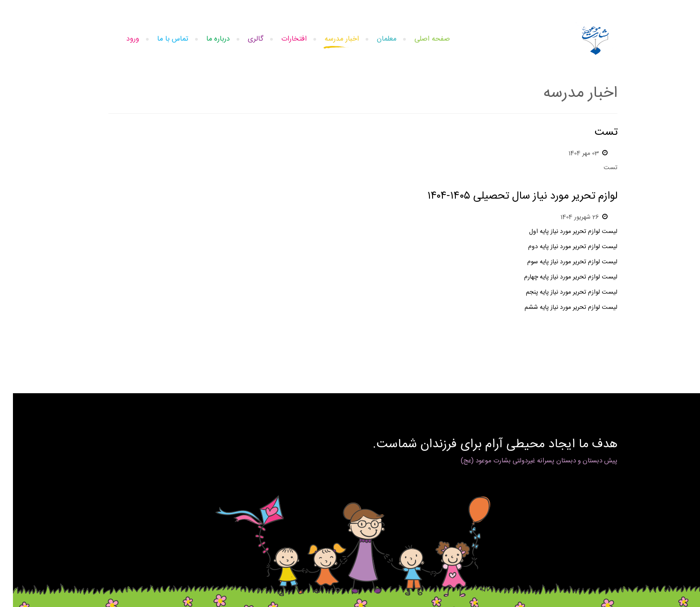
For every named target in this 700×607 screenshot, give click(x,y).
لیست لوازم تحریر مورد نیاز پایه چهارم (558, 277)
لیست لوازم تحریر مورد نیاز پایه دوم (560, 247)
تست (593, 133)
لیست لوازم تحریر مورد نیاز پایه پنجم (559, 292)
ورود (120, 39)
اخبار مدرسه (329, 39)
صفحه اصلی (419, 39)
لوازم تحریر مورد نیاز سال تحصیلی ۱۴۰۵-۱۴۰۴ (509, 196)
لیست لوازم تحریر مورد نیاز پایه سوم (559, 262)
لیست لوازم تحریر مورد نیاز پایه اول (560, 232)
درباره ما (205, 39)
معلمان (374, 39)
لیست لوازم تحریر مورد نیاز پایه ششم (558, 308)
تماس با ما (160, 39)
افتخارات (281, 39)
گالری (243, 39)
